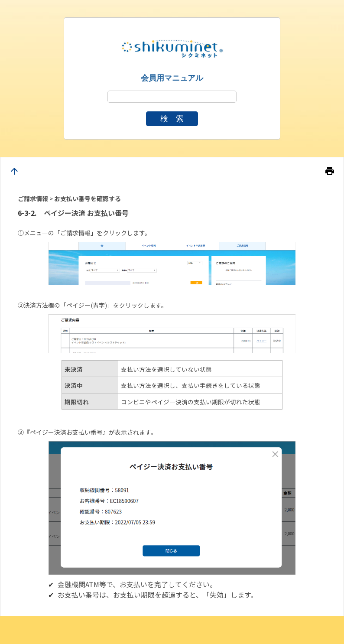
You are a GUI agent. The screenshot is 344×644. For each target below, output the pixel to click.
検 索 (172, 119)
